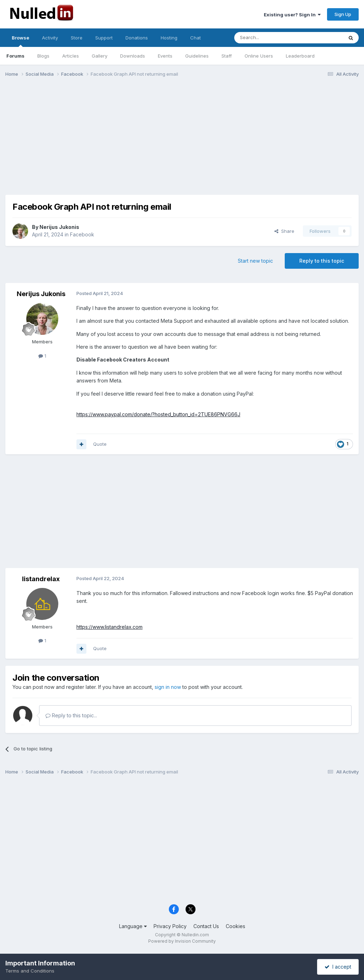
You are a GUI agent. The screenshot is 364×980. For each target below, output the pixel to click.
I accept (338, 967)
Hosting (169, 38)
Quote (100, 444)
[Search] (271, 38)
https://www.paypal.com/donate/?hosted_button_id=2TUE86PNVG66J (158, 414)
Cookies (235, 926)
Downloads (133, 56)
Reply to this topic (322, 261)
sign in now (168, 687)
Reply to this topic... (71, 715)
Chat (196, 38)
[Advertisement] (182, 138)
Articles (71, 56)
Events (165, 56)
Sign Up (343, 14)
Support (104, 38)
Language (133, 926)
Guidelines (197, 56)
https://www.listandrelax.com (109, 627)
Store (77, 38)
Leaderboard (300, 56)
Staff (227, 56)
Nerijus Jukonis (59, 227)
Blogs (43, 56)
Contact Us (206, 926)
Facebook (82, 234)
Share (284, 231)
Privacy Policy (170, 926)
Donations (137, 38)
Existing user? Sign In (292, 15)
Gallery (100, 56)
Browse (20, 41)
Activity (50, 38)
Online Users (259, 56)
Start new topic (255, 261)
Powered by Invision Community (182, 941)
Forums (15, 56)
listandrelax (41, 579)
